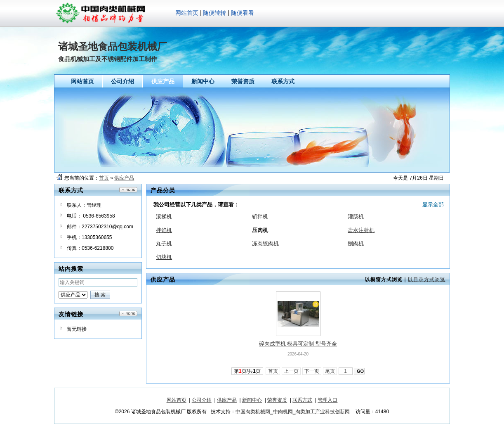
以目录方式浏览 (427, 280)
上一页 (291, 371)
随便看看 (243, 13)
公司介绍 (202, 400)
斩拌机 (260, 217)
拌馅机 (164, 230)
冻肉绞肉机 (265, 243)
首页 (104, 178)
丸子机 (164, 243)
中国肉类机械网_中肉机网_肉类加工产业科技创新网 (293, 412)
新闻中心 (252, 400)
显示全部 (433, 205)
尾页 (330, 371)
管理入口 (327, 400)
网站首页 (187, 13)
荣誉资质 (277, 400)
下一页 (312, 371)
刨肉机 (356, 243)
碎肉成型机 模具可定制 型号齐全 (298, 344)
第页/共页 (247, 371)
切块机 (164, 257)
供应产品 (124, 178)
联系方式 (302, 400)
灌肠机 (356, 217)
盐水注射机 (361, 230)
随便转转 (214, 13)
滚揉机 (164, 217)
